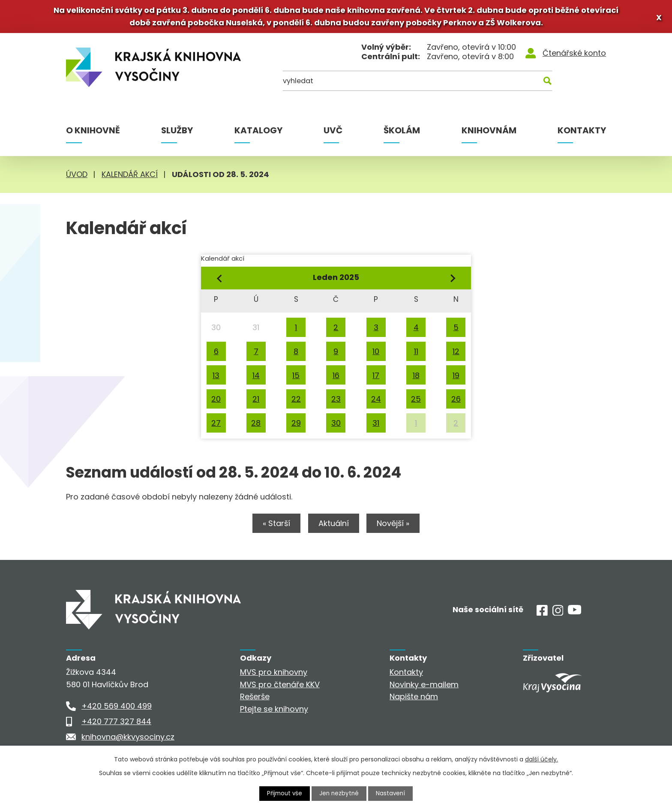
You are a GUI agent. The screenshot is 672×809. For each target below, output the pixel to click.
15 (296, 377)
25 (416, 401)
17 (376, 377)
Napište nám (414, 700)
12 (456, 354)
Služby (177, 133)
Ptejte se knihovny (274, 713)
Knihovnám (489, 133)
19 (456, 377)
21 (256, 401)
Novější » (398, 527)
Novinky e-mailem (424, 688)
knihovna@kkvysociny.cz (128, 741)
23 (336, 401)
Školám (402, 133)
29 (296, 426)
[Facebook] (542, 617)
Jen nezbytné (340, 793)
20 (216, 401)
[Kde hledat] (564, 86)
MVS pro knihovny (274, 676)
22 (296, 401)
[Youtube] (574, 615)
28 (256, 426)
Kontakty (582, 133)
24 (376, 401)
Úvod (77, 177)
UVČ (333, 133)
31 (376, 426)
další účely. (541, 759)
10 (376, 354)
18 (416, 377)
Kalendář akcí (130, 177)
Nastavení (392, 793)
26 (456, 401)
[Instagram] (558, 617)
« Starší (272, 527)
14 (256, 377)
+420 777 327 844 (116, 725)
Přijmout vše (284, 793)
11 (416, 354)
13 (216, 377)
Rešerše (255, 700)
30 (336, 426)
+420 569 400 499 (117, 710)
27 (216, 426)
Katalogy (258, 133)
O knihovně (93, 133)
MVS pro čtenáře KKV (280, 688)
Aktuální (334, 527)
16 (336, 377)
